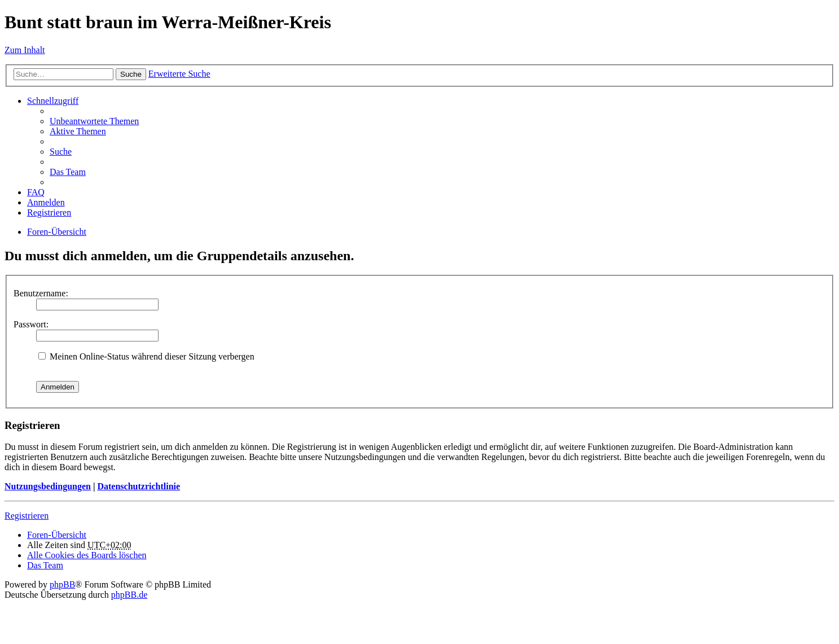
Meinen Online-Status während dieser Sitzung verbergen (146, 356)
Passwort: (31, 324)
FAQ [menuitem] (36, 192)
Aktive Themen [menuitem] (78, 131)
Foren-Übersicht (57, 232)
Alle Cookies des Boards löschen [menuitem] (87, 555)
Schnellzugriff (53, 101)
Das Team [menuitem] (68, 172)
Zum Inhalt (25, 50)
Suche (131, 74)
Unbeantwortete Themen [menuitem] (94, 121)
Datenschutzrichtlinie (139, 486)
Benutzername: (41, 293)
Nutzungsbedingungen (48, 486)
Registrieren (27, 516)
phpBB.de (129, 595)
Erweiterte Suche (179, 74)
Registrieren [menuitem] (49, 213)
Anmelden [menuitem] (46, 202)
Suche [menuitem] (61, 152)
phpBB (62, 584)
